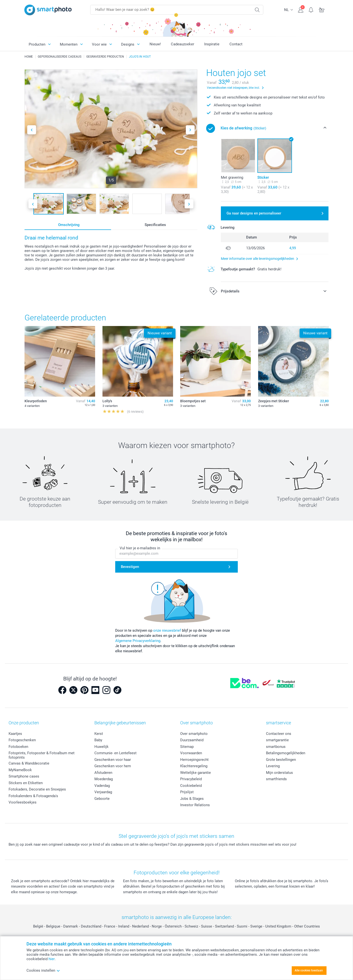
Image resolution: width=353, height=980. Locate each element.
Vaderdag (102, 786)
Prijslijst (187, 792)
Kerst (99, 734)
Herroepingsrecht (194, 760)
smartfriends (276, 779)
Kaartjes (15, 734)
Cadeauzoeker (183, 44)
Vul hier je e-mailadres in (140, 548)
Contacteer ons (279, 734)
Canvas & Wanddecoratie (29, 763)
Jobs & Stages (192, 799)
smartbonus (276, 747)
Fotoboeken (18, 747)
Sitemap (187, 747)
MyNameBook (20, 770)
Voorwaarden (191, 753)
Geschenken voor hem (113, 766)
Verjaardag (103, 792)
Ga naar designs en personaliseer (254, 213)
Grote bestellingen (281, 760)
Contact (236, 44)
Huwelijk (101, 747)
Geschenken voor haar (113, 760)
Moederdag (104, 779)
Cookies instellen (43, 970)
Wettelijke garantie (195, 773)
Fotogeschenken (22, 740)
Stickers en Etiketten (26, 783)
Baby (98, 740)
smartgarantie (277, 740)
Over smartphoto (194, 734)
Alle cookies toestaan (309, 970)
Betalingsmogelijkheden (286, 753)
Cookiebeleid (191, 786)
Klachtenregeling (194, 766)
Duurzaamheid (192, 740)
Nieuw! (155, 44)
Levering (273, 766)
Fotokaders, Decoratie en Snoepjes (37, 789)
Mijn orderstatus (279, 773)
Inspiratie (212, 44)
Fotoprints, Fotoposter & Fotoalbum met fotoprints (42, 755)
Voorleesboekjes (23, 802)
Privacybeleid (191, 779)
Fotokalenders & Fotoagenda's (33, 796)
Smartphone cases (24, 776)
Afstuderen (103, 773)
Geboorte (102, 799)
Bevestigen (130, 567)
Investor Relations (195, 805)
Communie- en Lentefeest (115, 753)
